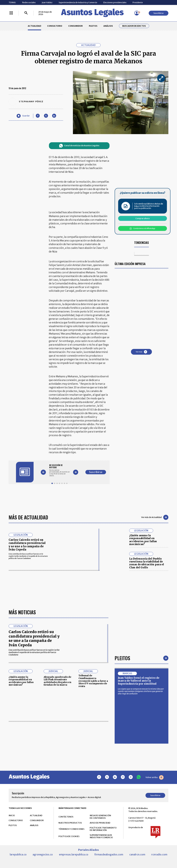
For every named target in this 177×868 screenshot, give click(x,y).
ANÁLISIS (108, 26)
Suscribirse (159, 13)
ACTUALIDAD (34, 26)
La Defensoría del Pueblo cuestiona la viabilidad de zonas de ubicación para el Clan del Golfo (147, 563)
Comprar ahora (142, 218)
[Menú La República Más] (11, 13)
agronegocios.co (43, 855)
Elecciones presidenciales (115, 2)
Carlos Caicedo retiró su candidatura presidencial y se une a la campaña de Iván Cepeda (27, 545)
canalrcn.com (137, 855)
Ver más (141, 352)
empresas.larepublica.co (74, 855)
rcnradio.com (159, 855)
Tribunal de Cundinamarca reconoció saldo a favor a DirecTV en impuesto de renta (93, 681)
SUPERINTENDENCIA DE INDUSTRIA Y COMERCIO (101, 836)
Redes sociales (29, 2)
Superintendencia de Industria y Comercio (78, 2)
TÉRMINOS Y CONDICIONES (71, 829)
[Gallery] (59, 470)
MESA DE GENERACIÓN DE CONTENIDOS (100, 817)
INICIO (12, 815)
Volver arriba (155, 777)
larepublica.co (18, 855)
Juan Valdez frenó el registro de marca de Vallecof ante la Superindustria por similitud (139, 681)
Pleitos (122, 658)
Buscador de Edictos (134, 26)
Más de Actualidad (28, 517)
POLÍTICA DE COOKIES (69, 836)
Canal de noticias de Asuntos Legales (79, 146)
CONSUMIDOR (75, 26)
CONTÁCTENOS (66, 817)
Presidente (138, 2)
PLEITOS (93, 26)
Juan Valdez (47, 2)
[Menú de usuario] (137, 13)
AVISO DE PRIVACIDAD (100, 823)
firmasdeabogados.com (109, 855)
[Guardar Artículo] (23, 116)
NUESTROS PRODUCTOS (70, 823)
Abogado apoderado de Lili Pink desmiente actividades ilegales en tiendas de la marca (57, 681)
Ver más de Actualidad (155, 517)
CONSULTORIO (55, 26)
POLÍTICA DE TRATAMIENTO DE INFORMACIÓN (103, 829)
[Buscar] (26, 13)
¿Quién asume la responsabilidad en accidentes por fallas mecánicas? (143, 540)
